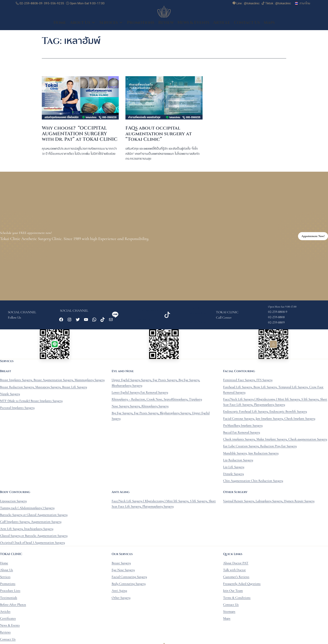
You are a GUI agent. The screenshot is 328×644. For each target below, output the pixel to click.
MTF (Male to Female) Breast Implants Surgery (31, 402)
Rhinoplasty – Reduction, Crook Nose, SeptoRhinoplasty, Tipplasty (157, 400)
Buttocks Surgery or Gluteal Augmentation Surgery (34, 516)
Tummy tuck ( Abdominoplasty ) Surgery (27, 509)
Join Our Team (233, 592)
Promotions (141, 24)
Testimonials (9, 599)
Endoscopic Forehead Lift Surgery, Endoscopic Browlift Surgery (265, 413)
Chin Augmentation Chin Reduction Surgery (253, 482)
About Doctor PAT (236, 564)
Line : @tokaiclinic (150, 311)
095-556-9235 (54, 3)
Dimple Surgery (233, 475)
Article (222, 24)
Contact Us (247, 24)
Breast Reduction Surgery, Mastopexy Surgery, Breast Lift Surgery (43, 388)
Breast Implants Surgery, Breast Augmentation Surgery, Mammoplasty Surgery (52, 381)
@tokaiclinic (146, 321)
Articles (5, 612)
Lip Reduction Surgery (238, 461)
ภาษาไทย (305, 3)
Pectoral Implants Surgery (17, 409)
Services (111, 24)
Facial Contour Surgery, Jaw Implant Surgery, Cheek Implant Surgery (269, 419)
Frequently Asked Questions (242, 585)
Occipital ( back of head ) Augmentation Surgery (32, 543)
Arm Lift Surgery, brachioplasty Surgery (27, 530)
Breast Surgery (121, 564)
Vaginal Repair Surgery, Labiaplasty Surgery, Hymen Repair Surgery (269, 502)
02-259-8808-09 (29, 3)
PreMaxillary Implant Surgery (243, 426)
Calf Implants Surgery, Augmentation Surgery (31, 523)
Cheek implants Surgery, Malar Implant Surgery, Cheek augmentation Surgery (275, 440)
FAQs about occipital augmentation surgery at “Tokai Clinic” (159, 135)
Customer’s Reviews (236, 578)
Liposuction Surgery (13, 502)
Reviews (5, 633)
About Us (83, 24)
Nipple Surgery (10, 395)
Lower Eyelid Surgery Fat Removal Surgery (140, 393)
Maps (269, 24)
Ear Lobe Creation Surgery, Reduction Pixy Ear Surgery (260, 447)
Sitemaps (229, 612)
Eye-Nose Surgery (123, 571)
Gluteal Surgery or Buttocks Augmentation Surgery (34, 537)
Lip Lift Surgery (234, 468)
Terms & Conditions (237, 599)
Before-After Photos (13, 606)
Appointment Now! (313, 237)
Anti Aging (119, 592)
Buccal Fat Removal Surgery (242, 433)
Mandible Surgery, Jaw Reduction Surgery (251, 454)
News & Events (193, 24)
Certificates (8, 619)
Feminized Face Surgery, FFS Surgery (248, 381)
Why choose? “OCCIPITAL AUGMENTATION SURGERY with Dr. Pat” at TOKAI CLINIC (80, 135)
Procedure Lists (10, 592)
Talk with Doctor (234, 571)
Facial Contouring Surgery (129, 578)
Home (60, 24)
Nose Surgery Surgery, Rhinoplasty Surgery (140, 407)
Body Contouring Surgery (129, 585)
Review (166, 24)
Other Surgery (121, 599)
